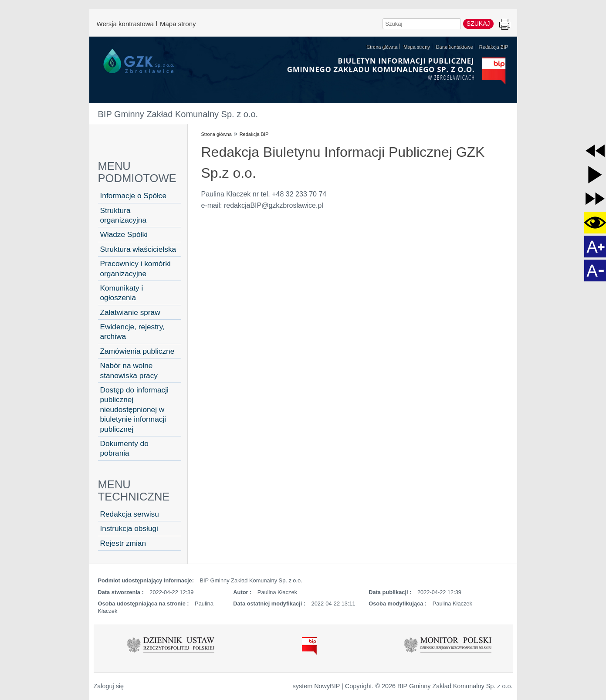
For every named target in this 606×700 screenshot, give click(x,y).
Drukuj (505, 25)
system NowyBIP (317, 686)
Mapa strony (178, 24)
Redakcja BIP (254, 134)
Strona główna (217, 134)
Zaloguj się (109, 686)
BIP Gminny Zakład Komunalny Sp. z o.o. (178, 114)
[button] (595, 151)
